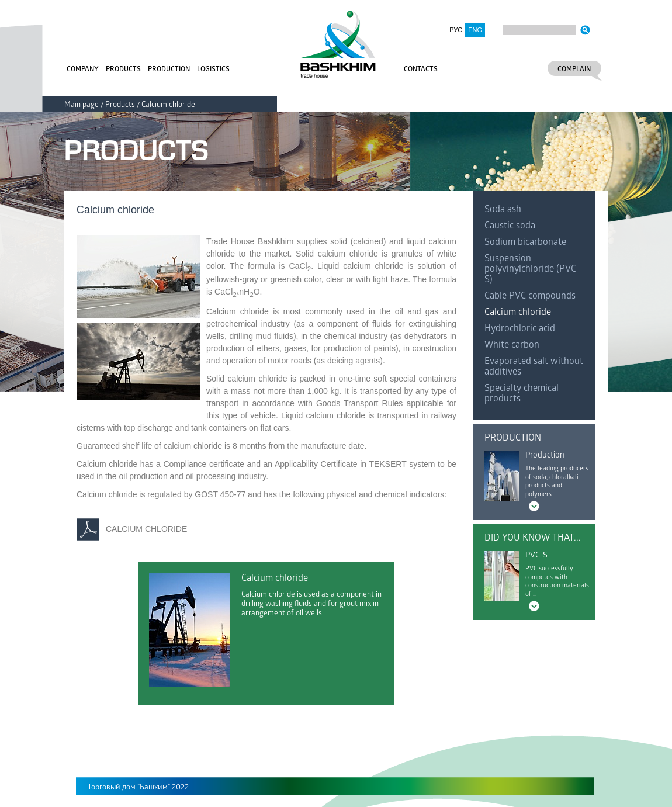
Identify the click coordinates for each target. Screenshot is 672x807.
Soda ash (503, 210)
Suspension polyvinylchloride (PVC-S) (532, 270)
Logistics (213, 70)
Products (123, 70)
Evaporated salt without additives (534, 367)
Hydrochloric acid (520, 329)
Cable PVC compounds (530, 297)
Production (169, 70)
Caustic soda (510, 226)
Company (83, 70)
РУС (456, 30)
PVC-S (536, 556)
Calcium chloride (518, 313)
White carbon (512, 346)
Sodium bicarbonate (525, 243)
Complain (574, 70)
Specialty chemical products (522, 394)
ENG (475, 30)
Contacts (421, 70)
